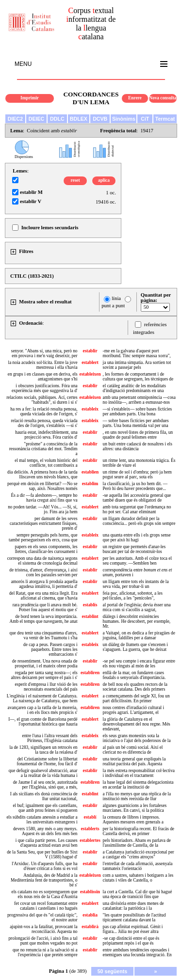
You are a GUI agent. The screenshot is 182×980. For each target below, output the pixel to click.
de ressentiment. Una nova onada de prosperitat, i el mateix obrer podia (45, 664)
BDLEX (79, 119)
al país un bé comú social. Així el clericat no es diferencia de (133, 750)
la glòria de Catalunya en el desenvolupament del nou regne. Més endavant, (137, 724)
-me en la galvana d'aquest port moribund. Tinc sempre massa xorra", (137, 353)
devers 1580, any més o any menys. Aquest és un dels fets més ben (45, 831)
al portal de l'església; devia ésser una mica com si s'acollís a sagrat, (137, 607)
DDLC (57, 119)
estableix (90, 409)
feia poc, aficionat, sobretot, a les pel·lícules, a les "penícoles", (133, 596)
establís (90, 605)
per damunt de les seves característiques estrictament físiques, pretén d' (44, 523)
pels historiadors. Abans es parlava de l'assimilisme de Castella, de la (137, 843)
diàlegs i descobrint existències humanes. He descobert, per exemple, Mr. (137, 621)
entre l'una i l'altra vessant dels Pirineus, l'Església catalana (50, 738)
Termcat (165, 119)
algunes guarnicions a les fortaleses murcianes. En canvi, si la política (135, 808)
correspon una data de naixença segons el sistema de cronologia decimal (42, 561)
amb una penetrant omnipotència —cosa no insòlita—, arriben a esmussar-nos (139, 400)
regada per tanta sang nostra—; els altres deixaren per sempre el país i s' (44, 675)
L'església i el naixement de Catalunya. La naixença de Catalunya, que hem (42, 698)
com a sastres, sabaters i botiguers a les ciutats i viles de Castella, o (138, 878)
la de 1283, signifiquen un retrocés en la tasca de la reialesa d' (43, 750)
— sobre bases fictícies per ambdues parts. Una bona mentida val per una (136, 423)
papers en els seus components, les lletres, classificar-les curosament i (46, 549)
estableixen (90, 374)
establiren (90, 673)
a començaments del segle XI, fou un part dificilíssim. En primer (136, 698)
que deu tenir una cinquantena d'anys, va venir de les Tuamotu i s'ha (44, 635)
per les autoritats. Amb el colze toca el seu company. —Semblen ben (137, 561)
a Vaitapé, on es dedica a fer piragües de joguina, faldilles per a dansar (139, 635)
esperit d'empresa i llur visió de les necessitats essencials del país (46, 687)
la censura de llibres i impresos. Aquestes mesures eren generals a (133, 820)
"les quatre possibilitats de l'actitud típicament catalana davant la (134, 917)
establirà (90, 927)
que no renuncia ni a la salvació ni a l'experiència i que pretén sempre (45, 952)
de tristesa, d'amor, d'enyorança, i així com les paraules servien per (43, 572)
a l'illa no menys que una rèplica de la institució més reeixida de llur (137, 796)
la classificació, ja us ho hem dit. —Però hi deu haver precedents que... (135, 486)
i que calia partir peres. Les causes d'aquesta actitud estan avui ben (47, 843)
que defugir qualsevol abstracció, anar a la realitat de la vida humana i (43, 773)
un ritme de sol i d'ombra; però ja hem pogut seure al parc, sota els (137, 474)
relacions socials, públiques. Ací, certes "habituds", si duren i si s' (42, 400)
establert (90, 363)
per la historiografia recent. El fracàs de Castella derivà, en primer (139, 831)
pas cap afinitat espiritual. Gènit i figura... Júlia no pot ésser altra (133, 929)
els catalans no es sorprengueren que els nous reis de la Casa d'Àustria (45, 894)
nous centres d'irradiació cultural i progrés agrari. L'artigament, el (134, 710)
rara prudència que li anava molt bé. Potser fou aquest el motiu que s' (45, 607)
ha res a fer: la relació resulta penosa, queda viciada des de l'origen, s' (44, 411)
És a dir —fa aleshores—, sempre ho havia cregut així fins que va (44, 498)
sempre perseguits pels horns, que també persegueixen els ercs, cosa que (43, 537)
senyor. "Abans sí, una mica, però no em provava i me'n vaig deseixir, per (44, 353)
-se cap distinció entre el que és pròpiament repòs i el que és (131, 941)
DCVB (100, 119)
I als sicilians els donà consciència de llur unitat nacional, (44, 796)
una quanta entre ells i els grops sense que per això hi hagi (137, 537)
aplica (104, 180)
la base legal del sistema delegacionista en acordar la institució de (138, 785)
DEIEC (37, 119)
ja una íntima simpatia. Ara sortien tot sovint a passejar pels (137, 365)
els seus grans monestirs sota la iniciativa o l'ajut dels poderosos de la (137, 738)
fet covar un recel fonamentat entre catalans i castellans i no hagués (46, 906)
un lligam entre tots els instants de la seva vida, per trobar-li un (136, 584)
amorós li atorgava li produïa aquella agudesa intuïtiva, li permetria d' (44, 584)
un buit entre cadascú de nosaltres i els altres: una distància (138, 446)
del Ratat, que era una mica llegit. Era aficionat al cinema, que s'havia (43, 596)
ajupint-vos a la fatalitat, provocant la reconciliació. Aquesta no (43, 929)
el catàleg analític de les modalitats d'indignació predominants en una (134, 388)
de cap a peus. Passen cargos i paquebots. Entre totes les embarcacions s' (50, 649)
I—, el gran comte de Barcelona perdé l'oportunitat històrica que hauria (43, 722)
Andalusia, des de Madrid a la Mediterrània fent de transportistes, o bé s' (44, 880)
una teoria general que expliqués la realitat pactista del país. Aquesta (134, 761)
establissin (90, 892)
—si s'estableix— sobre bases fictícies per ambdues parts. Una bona (138, 411)
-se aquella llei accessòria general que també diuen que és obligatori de (137, 498)
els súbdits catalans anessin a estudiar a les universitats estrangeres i (42, 820)
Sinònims (124, 119)
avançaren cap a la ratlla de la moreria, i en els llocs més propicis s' (43, 710)
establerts (90, 829)
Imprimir (30, 98)
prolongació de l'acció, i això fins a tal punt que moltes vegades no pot (43, 941)
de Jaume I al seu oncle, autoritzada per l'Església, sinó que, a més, (45, 785)
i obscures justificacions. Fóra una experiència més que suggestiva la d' (45, 388)
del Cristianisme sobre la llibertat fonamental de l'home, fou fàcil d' (47, 761)
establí (90, 817)
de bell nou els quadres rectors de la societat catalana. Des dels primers (135, 687)
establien (90, 472)
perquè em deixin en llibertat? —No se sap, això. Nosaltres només (42, 486)
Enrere (135, 98)
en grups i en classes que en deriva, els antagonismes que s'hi (43, 377)
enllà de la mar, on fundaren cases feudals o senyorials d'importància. (134, 675)
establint (90, 616)
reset (75, 180)
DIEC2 (15, 119)
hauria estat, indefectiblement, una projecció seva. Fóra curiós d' (46, 435)
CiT (145, 119)
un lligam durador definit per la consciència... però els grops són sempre (139, 521)
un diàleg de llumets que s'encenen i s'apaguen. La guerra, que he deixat (135, 647)
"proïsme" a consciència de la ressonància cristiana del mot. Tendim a (43, 449)
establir (90, 351)
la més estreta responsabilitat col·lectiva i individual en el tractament (139, 773)
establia (90, 915)
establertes (90, 840)
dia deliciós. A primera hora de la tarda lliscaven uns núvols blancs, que (42, 474)
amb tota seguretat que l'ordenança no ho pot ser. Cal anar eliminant (137, 509)
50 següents (113, 971)
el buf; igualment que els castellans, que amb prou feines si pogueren (45, 808)
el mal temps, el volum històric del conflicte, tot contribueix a (46, 463)
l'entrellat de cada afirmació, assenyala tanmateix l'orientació (138, 866)
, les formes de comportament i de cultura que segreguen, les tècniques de (138, 377)
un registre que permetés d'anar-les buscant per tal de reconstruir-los (134, 549)
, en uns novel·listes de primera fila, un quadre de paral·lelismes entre (138, 435)
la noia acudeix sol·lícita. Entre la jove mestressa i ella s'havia (43, 365)
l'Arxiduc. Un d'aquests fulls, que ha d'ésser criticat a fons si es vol (44, 866)
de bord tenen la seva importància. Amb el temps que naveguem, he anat (43, 619)
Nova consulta (163, 98)
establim (90, 484)
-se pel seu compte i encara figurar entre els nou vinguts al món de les (139, 664)
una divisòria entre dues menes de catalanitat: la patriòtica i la (133, 906)
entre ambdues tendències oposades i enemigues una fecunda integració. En (137, 952)
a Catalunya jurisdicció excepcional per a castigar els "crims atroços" (139, 854)
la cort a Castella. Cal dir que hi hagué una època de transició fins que (138, 894)
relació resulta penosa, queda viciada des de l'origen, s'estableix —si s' (44, 423)
